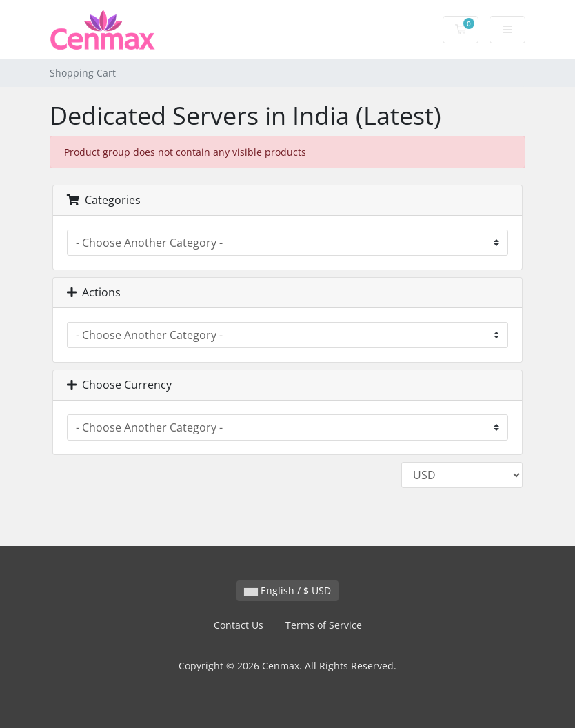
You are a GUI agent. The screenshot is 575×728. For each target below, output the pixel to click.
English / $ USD (287, 590)
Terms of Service (324, 625)
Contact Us (239, 625)
